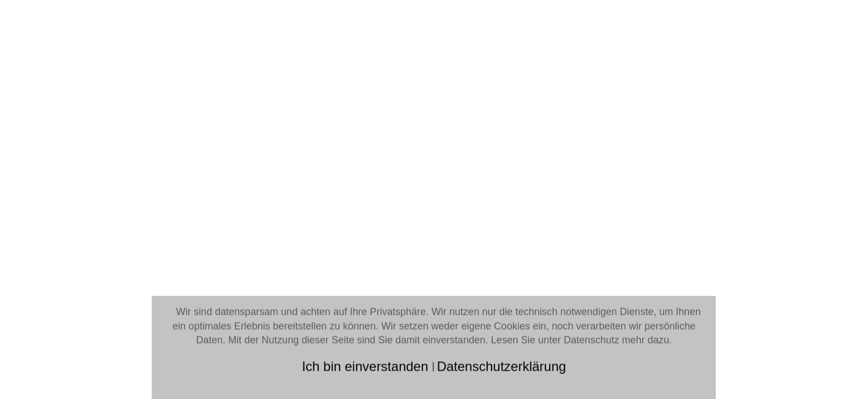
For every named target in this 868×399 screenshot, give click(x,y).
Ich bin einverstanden (367, 366)
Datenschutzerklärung (501, 366)
